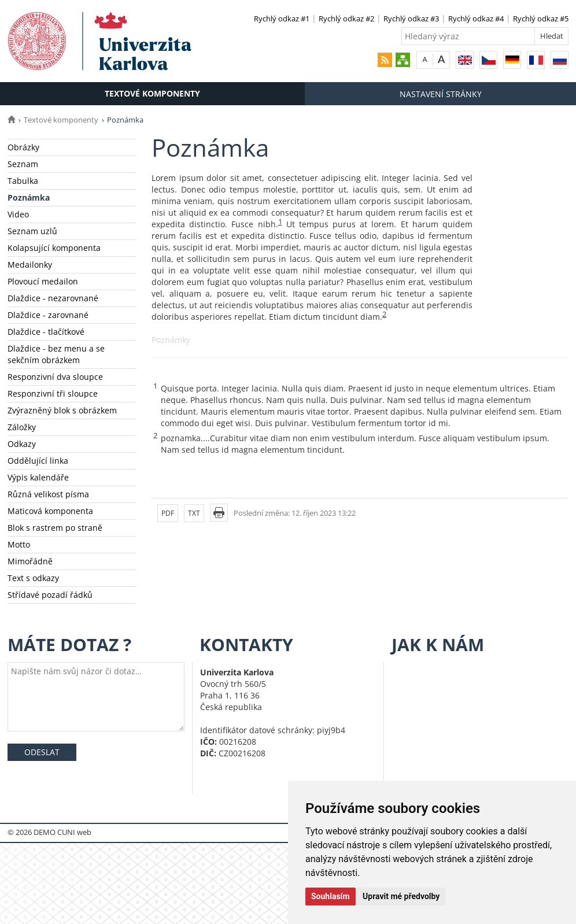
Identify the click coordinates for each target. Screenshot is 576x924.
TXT (194, 513)
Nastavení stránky (441, 94)
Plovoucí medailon (43, 281)
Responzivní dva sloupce (55, 377)
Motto (19, 544)
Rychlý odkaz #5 (541, 19)
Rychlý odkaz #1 (282, 19)
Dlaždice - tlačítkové (46, 332)
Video (18, 214)
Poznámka (29, 197)
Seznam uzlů (32, 231)
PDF (168, 513)
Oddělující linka (38, 461)
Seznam (23, 164)
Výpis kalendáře (38, 477)
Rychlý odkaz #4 (476, 19)
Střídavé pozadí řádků (50, 595)
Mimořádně (30, 561)
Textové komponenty (152, 93)
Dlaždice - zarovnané (48, 315)
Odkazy (22, 444)
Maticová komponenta (50, 511)
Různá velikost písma (48, 494)
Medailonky (30, 265)
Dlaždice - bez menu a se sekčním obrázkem (56, 354)
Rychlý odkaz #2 (346, 19)
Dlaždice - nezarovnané (53, 298)
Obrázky (23, 147)
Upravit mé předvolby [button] (401, 896)
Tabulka (23, 181)
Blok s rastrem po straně (55, 528)
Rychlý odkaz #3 (411, 19)
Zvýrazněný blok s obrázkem (62, 410)
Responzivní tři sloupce (53, 393)
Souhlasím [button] (331, 896)
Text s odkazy (33, 578)
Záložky (22, 427)
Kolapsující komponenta (54, 248)
